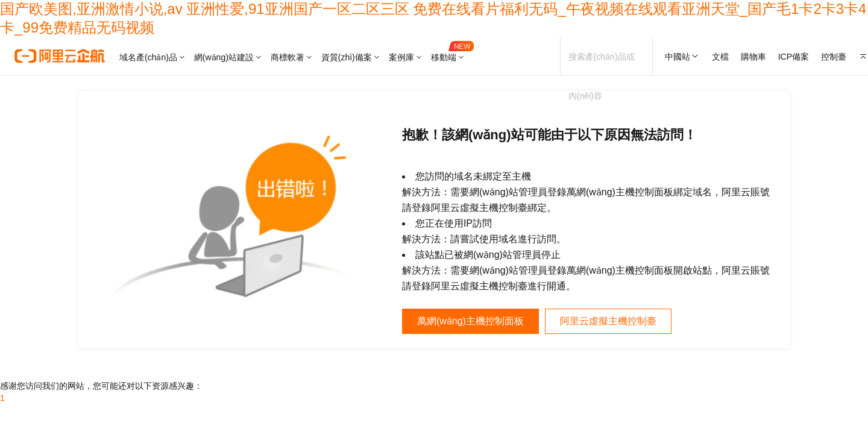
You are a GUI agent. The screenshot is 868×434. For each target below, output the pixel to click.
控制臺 (834, 57)
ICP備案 (794, 57)
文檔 (720, 57)
